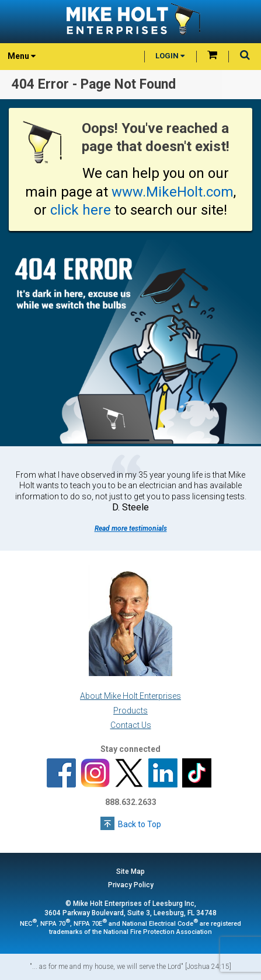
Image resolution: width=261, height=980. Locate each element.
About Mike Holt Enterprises (130, 696)
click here (81, 210)
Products (130, 710)
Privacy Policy (131, 885)
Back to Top (140, 824)
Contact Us (131, 725)
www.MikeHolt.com (173, 192)
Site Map (130, 871)
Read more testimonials (131, 528)
